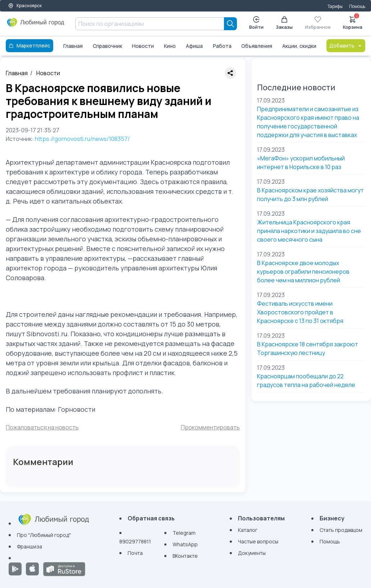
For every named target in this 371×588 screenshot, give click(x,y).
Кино (170, 46)
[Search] (230, 24)
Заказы (284, 23)
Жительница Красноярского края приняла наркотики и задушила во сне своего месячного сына (309, 231)
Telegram (184, 533)
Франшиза (29, 546)
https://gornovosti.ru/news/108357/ (82, 139)
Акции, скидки (299, 46)
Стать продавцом (341, 530)
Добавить (346, 45)
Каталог (248, 530)
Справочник (107, 46)
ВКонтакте (185, 556)
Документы (252, 553)
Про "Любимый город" (44, 535)
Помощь (357, 6)
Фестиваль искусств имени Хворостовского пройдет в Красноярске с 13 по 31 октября (300, 312)
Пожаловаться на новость (42, 427)
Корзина (353, 22)
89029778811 (135, 541)
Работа (222, 46)
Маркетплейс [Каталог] (29, 45)
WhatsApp (185, 544)
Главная (73, 46)
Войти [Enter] (256, 23)
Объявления (257, 46)
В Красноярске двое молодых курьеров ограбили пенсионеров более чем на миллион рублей (303, 272)
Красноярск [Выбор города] (25, 6)
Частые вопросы (258, 541)
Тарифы (335, 6)
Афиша (194, 46)
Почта (135, 553)
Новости (143, 46)
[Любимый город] (36, 25)
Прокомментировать (210, 427)
